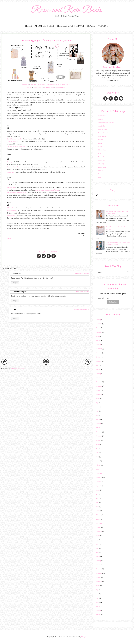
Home (29, 26)
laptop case (25, 85)
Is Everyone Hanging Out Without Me (47, 190)
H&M (100, 143)
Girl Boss (10, 182)
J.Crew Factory (103, 150)
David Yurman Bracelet (14, 139)
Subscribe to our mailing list (113, 294)
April (97, 415)
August (98, 336)
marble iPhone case (62, 85)
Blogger (84, 637)
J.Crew (100, 147)
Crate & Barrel (102, 136)
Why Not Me (11, 187)
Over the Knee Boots (14, 167)
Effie (14, 309)
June (97, 407)
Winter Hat (10, 172)
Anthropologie (102, 129)
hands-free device (13, 210)
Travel (80, 26)
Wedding (103, 26)
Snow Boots (11, 216)
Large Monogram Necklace (16, 146)
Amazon (101, 119)
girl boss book (38, 87)
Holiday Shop (65, 26)
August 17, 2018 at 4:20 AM (82, 291)
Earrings (10, 162)
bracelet (29, 87)
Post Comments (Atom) (18, 369)
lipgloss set (41, 85)
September (99, 332)
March (98, 340)
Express (100, 140)
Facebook (105, 98)
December (99, 349)
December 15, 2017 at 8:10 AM (82, 274)
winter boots (51, 85)
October (98, 328)
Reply (15, 283)
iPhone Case (11, 208)
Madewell (101, 157)
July (97, 403)
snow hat (33, 85)
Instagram (116, 98)
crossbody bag (60, 87)
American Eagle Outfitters (106, 123)
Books (91, 26)
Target (100, 174)
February (98, 320)
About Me (40, 26)
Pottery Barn (102, 167)
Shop (52, 26)
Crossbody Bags (12, 141)
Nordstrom (101, 160)
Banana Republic (103, 133)
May (97, 365)
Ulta (99, 177)
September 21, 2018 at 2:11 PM (82, 309)
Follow (9, 238)
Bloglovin (121, 98)
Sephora (101, 171)
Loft (99, 153)
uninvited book (49, 87)
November (99, 324)
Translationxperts (20, 292)
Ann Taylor (102, 126)
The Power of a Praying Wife (16, 192)
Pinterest (111, 98)
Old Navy (101, 164)
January (98, 378)
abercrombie (102, 116)
